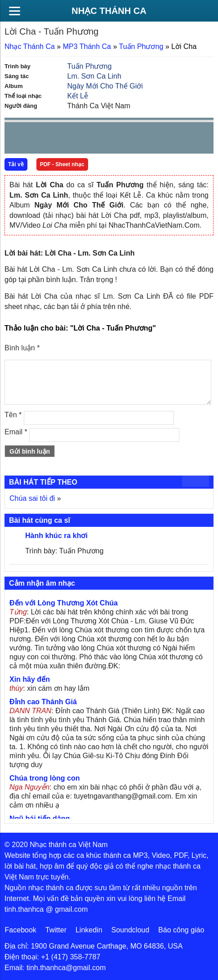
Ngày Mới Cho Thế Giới (105, 86)
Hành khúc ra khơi (56, 536)
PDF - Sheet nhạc (62, 164)
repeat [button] (92, 140)
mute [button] (153, 138)
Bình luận (22, 348)
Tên (13, 415)
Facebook (21, 930)
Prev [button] (17, 140)
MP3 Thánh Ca (87, 46)
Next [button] (62, 140)
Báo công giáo (181, 930)
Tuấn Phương (141, 46)
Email (16, 432)
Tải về (16, 164)
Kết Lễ (78, 96)
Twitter (56, 930)
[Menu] (14, 11)
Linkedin (89, 930)
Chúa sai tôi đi (32, 498)
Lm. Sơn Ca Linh (94, 76)
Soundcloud (131, 930)
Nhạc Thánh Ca (109, 11)
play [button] (40, 138)
